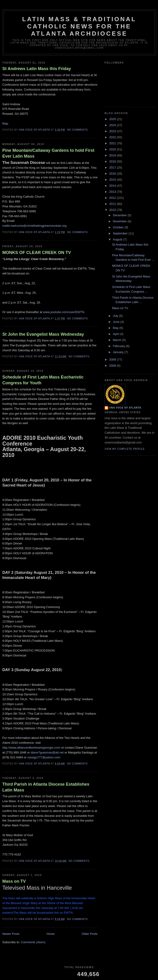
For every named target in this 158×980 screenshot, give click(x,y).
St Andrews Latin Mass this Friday (37, 69)
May (116, 328)
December (120, 215)
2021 (113, 143)
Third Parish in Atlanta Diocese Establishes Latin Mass (46, 787)
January (119, 352)
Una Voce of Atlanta (125, 408)
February (119, 346)
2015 (113, 180)
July (116, 316)
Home (51, 934)
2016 (113, 174)
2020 (113, 149)
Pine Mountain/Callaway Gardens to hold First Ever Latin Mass (48, 153)
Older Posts (90, 934)
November (120, 221)
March (118, 340)
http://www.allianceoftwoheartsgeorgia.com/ (31, 748)
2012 (113, 198)
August (118, 239)
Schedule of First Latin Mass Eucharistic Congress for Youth (43, 380)
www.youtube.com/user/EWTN (64, 312)
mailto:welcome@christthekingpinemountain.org (34, 226)
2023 (113, 131)
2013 (113, 192)
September (121, 233)
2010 (113, 210)
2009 (113, 360)
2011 (113, 204)
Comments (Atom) (33, 942)
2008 (113, 366)
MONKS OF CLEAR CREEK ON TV (37, 253)
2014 (113, 186)
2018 (113, 161)
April (116, 334)
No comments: (78, 130)
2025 (113, 119)
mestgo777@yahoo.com (44, 757)
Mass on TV (14, 881)
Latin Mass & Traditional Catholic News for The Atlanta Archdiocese (79, 26)
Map (5, 123)
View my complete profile (125, 449)
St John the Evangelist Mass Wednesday (43, 334)
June (117, 322)
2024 (113, 125)
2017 (113, 167)
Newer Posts (11, 934)
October (119, 227)
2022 (113, 137)
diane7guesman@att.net (47, 752)
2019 (113, 155)
